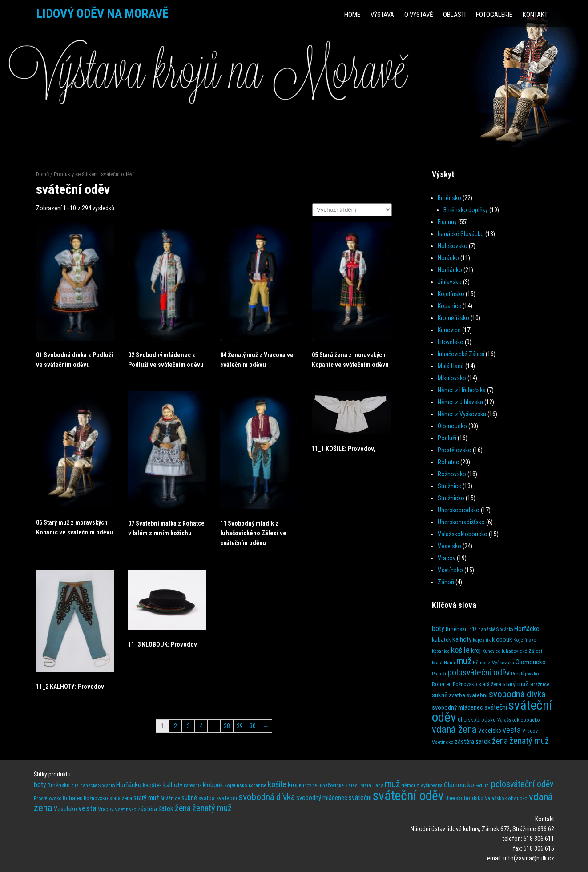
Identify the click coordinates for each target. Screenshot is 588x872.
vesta (512, 730)
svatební (477, 695)
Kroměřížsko (453, 318)
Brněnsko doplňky (466, 210)
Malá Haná (451, 366)
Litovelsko (451, 342)
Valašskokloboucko (463, 534)
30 (253, 726)
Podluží (447, 438)
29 (240, 726)
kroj (476, 651)
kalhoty (462, 639)
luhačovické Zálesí (461, 354)
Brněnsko (449, 198)
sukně (440, 695)
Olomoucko (452, 426)
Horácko (448, 258)
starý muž (516, 684)
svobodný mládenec (457, 707)
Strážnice (449, 486)
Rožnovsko (452, 474)
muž (464, 661)
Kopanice (449, 306)
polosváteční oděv (479, 673)
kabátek (441, 640)
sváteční (496, 707)
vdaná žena (454, 729)
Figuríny (447, 222)
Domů (42, 174)
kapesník (482, 640)
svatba (457, 695)
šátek (483, 741)
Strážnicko (451, 498)
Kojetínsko (451, 294)
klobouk (502, 640)
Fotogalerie (494, 15)
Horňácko (450, 270)
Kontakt (535, 15)
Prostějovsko (455, 450)
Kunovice (449, 330)
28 (227, 726)
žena (500, 741)
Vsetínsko (450, 570)
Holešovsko (453, 246)
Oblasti (454, 15)
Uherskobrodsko (459, 510)
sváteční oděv (408, 796)
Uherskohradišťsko (461, 522)
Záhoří (446, 582)
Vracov (447, 558)
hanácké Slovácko (461, 234)
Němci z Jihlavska (460, 402)
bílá (473, 629)
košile (460, 650)
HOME (352, 15)
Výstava (382, 15)
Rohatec (448, 462)
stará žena (490, 684)
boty (438, 629)
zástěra (464, 742)
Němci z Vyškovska (462, 414)
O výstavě (419, 15)
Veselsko (449, 546)
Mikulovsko (452, 378)
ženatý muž (529, 741)
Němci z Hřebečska (462, 390)
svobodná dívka (517, 694)
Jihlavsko (450, 282)
